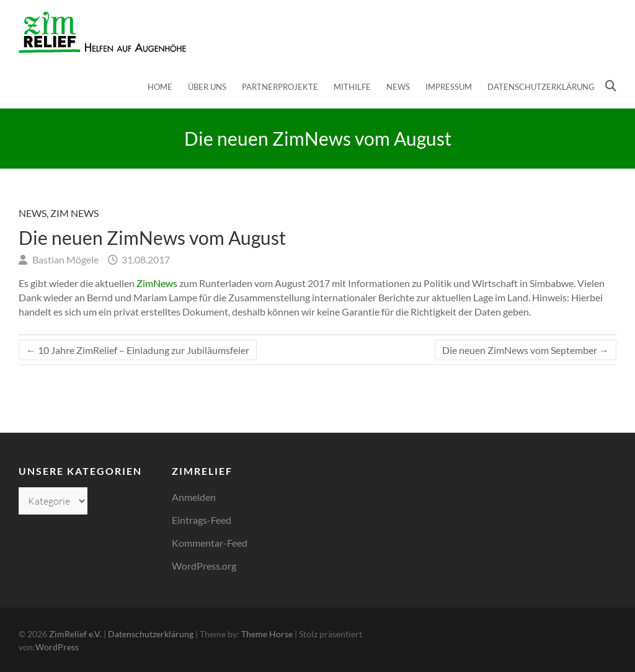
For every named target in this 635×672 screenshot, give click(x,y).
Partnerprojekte (280, 87)
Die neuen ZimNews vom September (526, 350)
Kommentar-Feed (210, 543)
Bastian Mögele (64, 259)
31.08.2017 (145, 259)
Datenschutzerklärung (541, 87)
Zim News (74, 213)
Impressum (449, 87)
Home (160, 87)
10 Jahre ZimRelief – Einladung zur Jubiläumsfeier (138, 350)
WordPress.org (204, 566)
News (398, 87)
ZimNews (157, 283)
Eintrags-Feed (202, 520)
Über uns (207, 87)
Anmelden (194, 497)
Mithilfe (352, 87)
